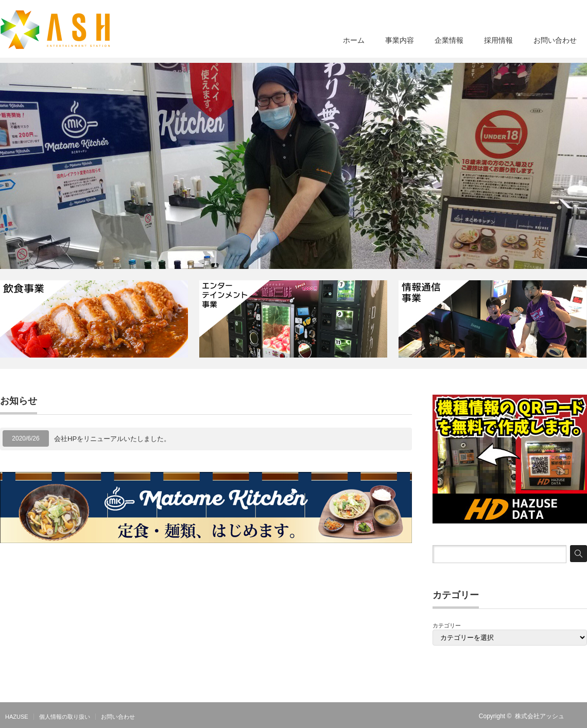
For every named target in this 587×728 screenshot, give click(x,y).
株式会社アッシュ (540, 716)
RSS (581, 716)
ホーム (354, 40)
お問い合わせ (555, 40)
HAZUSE (17, 717)
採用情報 (498, 40)
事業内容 (400, 40)
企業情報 (449, 40)
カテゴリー (447, 625)
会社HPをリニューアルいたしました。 (112, 439)
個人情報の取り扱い (65, 717)
